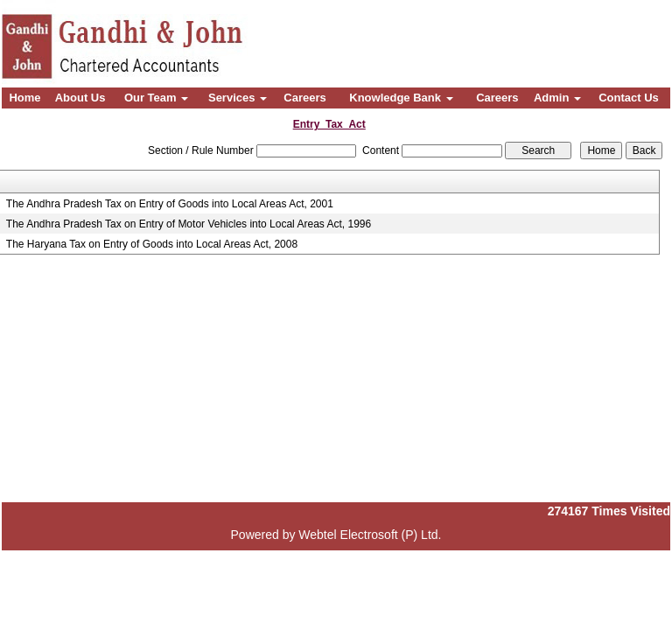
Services (238, 98)
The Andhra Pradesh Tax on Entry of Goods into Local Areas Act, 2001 (170, 204)
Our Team (156, 98)
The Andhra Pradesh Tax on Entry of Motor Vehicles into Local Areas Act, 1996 (189, 224)
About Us (80, 98)
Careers (304, 98)
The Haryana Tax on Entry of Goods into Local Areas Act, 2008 (152, 244)
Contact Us (629, 98)
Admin (557, 98)
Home (24, 98)
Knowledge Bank (401, 98)
